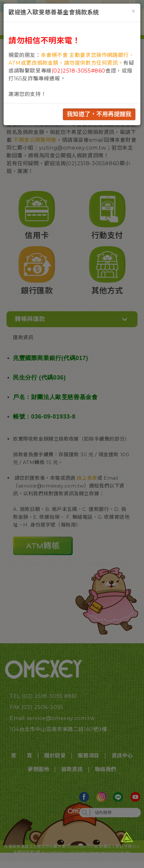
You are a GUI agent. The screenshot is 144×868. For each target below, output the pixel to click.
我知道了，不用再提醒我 (99, 114)
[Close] (133, 11)
